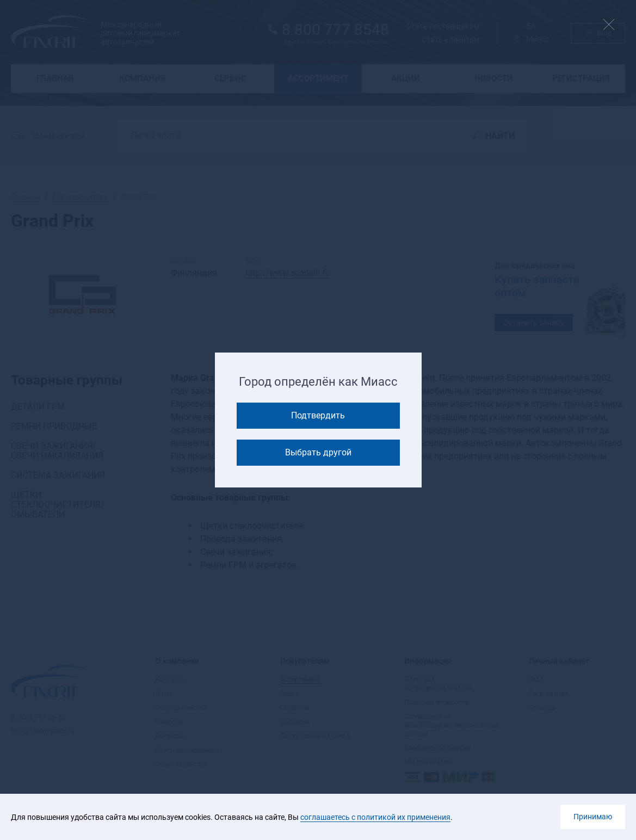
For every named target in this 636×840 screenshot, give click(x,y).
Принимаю (593, 817)
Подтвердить (318, 415)
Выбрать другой (318, 452)
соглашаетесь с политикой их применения (375, 817)
